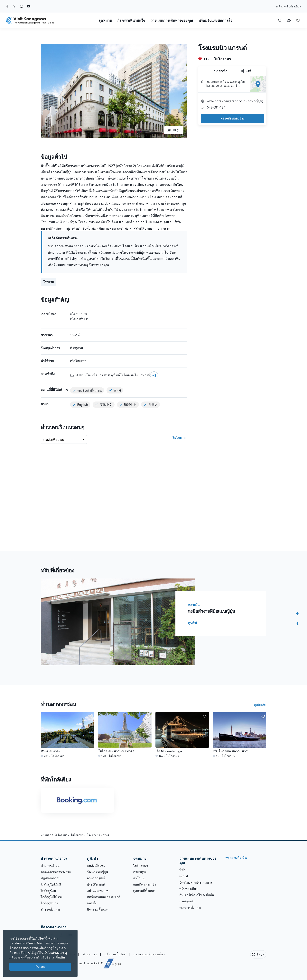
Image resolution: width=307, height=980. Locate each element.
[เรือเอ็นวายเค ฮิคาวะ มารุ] (240, 735)
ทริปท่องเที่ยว (188, 889)
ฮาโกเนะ (139, 878)
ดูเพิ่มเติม (260, 705)
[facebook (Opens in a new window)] (7, 6)
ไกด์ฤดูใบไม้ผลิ (51, 884)
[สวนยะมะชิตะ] (67, 735)
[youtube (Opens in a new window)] (29, 6)
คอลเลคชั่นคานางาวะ (56, 872)
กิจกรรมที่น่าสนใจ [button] (131, 20)
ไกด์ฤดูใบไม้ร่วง (52, 897)
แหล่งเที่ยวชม (96, 866)
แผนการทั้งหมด (190, 907)
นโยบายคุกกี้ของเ (21, 957)
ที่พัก (182, 870)
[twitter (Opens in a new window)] (14, 6)
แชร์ (246, 71)
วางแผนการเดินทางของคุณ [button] (172, 20)
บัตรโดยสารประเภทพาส (196, 882)
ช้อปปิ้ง (92, 903)
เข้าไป (184, 876)
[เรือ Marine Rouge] (182, 735)
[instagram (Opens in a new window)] (22, 6)
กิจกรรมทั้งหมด (98, 909)
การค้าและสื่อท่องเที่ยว (287, 6)
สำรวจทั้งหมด (50, 909)
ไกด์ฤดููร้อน (48, 891)
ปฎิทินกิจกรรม (51, 878)
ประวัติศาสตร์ (96, 884)
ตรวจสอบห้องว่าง (232, 118)
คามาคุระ (140, 872)
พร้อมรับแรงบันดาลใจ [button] (215, 20)
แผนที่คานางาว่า (144, 884)
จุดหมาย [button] (105, 20)
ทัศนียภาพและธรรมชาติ (104, 897)
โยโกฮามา (223, 59)
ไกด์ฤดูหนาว (49, 903)
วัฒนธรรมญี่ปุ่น (98, 872)
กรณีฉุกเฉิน (187, 901)
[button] (289, 20)
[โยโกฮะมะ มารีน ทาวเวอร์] (125, 735)
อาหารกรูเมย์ (96, 878)
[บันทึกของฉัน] (298, 20)
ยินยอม (40, 967)
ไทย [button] (257, 954)
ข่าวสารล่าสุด (50, 866)
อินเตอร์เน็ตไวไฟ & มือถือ (197, 895)
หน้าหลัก (46, 835)
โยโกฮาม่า (141, 866)
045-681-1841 (217, 107)
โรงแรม (49, 282)
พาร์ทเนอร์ (90, 954)
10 (174, 130)
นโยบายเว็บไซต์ (115, 954)
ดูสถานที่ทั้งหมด (144, 891)
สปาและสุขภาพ (98, 891)
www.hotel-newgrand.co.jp (226, 101)
